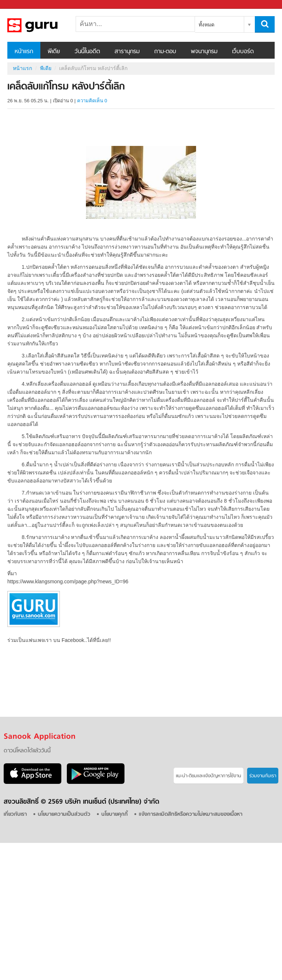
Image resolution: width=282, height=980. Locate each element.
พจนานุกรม (204, 52)
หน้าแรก (24, 52)
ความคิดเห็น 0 (92, 101)
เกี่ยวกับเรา (15, 814)
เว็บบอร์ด (243, 52)
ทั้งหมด (207, 25)
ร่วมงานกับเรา (263, 776)
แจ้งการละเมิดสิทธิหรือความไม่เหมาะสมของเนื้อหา (191, 814)
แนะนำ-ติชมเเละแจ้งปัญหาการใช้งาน (209, 776)
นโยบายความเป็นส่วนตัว (64, 814)
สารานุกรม (127, 52)
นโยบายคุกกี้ (115, 814)
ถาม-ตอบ (165, 52)
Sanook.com (22, 5)
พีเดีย (54, 52)
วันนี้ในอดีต (87, 52)
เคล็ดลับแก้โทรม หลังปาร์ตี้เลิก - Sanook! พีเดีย (46, 25)
